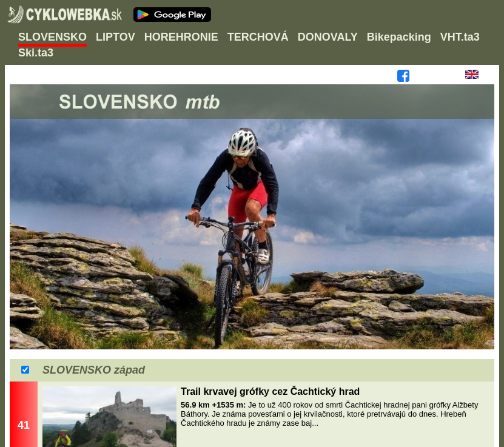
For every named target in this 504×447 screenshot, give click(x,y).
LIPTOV (116, 37)
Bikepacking (399, 37)
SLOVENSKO (52, 37)
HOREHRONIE (181, 37)
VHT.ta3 (460, 37)
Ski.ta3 (36, 53)
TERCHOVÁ (258, 37)
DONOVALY (328, 37)
